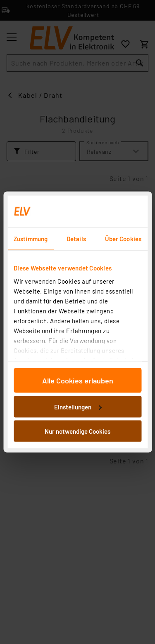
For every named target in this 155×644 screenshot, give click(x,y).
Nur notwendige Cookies (77, 431)
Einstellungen (78, 407)
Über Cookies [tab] (123, 239)
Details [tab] (76, 239)
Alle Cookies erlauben (78, 381)
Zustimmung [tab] (31, 239)
